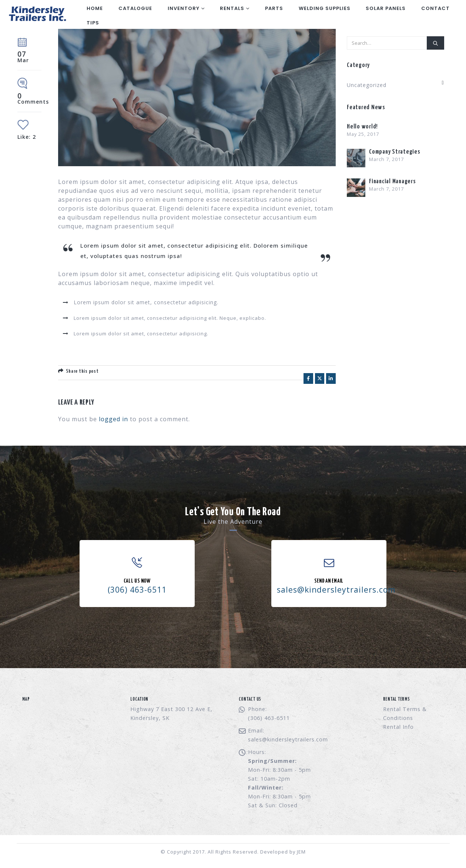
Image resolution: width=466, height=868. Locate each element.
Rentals (232, 8)
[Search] (435, 43)
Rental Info (398, 727)
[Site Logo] (37, 15)
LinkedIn (331, 378)
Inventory (184, 8)
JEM (301, 852)
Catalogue (135, 8)
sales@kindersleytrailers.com (288, 739)
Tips (93, 23)
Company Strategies (395, 152)
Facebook (308, 378)
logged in (113, 419)
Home (95, 8)
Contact (435, 8)
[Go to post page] (356, 157)
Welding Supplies (325, 8)
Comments (33, 99)
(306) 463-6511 (137, 590)
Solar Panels (386, 8)
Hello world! (362, 127)
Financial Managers (393, 182)
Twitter (320, 378)
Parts (274, 8)
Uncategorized (367, 85)
